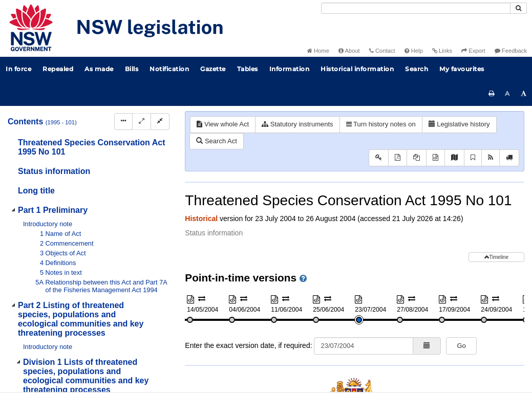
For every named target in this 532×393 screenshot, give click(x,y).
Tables (248, 69)
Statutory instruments (297, 124)
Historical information (357, 69)
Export (473, 51)
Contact (382, 51)
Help (414, 51)
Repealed (58, 69)
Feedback (511, 51)
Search (417, 69)
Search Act (216, 141)
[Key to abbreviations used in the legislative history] (379, 158)
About (349, 51)
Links (442, 51)
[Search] (416, 8)
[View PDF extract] (417, 158)
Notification (169, 69)
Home (318, 51)
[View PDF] (398, 158)
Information (290, 69)
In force (18, 69)
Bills (132, 69)
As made (99, 69)
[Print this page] (492, 94)
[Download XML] (435, 158)
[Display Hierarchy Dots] (123, 122)
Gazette (213, 69)
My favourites (462, 69)
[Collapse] (160, 122)
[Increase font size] (524, 94)
